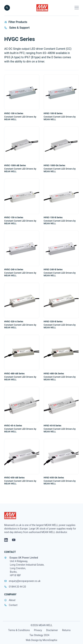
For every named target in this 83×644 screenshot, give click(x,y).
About (12, 600)
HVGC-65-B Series (52, 426)
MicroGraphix (50, 640)
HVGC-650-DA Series (54, 478)
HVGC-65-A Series (13, 426)
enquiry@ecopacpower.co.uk (22, 581)
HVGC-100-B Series (53, 113)
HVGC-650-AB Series (14, 478)
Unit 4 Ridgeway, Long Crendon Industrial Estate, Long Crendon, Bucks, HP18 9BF (27, 568)
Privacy (38, 630)
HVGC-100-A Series (14, 113)
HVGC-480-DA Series (54, 374)
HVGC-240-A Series (14, 270)
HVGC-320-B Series (53, 322)
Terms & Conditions (19, 630)
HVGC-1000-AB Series (15, 165)
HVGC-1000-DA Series (54, 165)
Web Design (32, 640)
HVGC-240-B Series (53, 270)
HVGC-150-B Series (53, 217)
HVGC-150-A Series (14, 217)
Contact (13, 605)
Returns (66, 630)
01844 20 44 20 (15, 587)
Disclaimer (52, 630)
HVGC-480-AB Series (14, 374)
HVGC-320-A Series (14, 322)
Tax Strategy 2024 (39, 635)
